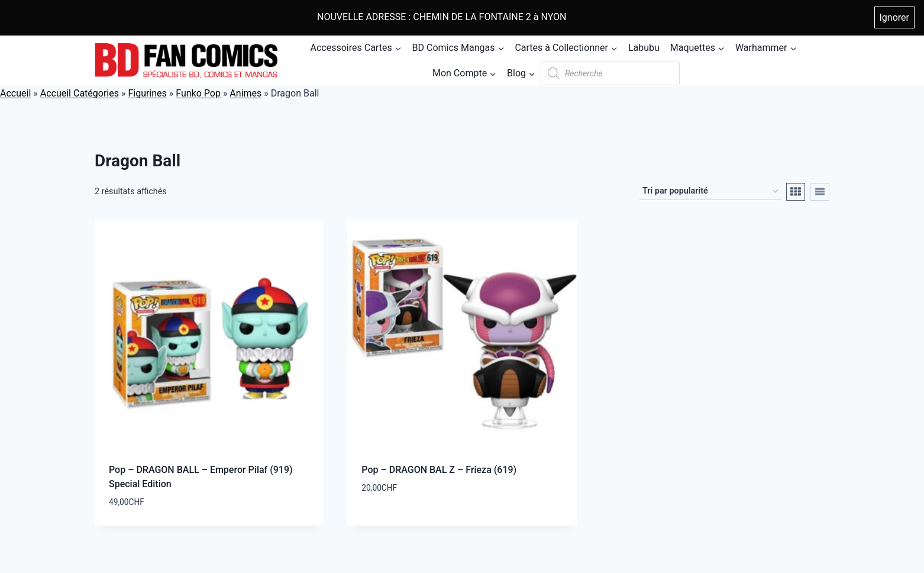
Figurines (147, 93)
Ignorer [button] (894, 17)
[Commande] (710, 191)
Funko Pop (198, 93)
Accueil (15, 93)
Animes (245, 93)
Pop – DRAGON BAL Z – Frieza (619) (439, 470)
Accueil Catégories (80, 93)
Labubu (644, 48)
